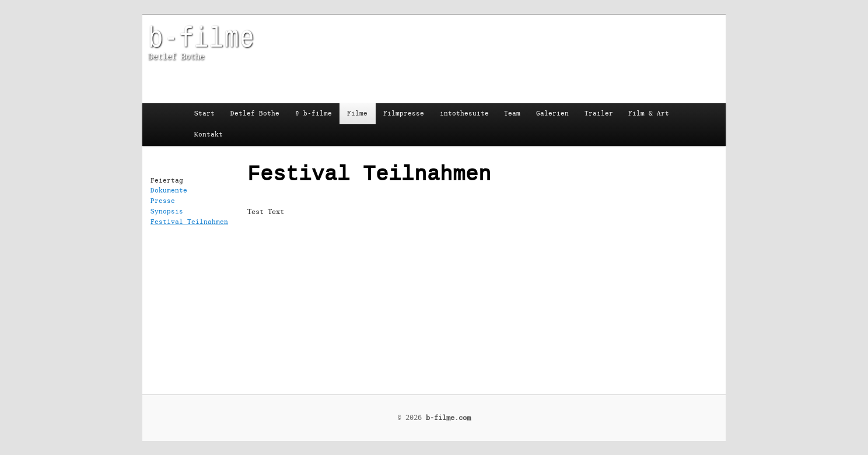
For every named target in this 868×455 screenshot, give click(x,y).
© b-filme (314, 113)
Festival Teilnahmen (189, 222)
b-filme (201, 36)
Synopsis (167, 211)
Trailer (599, 113)
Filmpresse (404, 113)
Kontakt (209, 134)
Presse (163, 201)
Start (204, 113)
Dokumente (169, 190)
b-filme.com (448, 418)
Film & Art (649, 113)
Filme (357, 113)
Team (512, 113)
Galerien (552, 113)
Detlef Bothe (255, 113)
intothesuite (464, 113)
